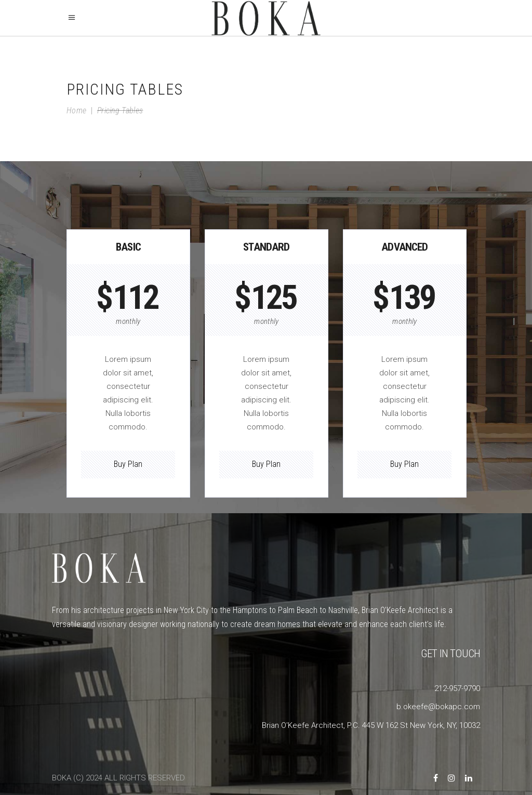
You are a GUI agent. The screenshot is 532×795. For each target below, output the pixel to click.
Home (76, 110)
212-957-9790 (457, 688)
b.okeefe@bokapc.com (438, 707)
